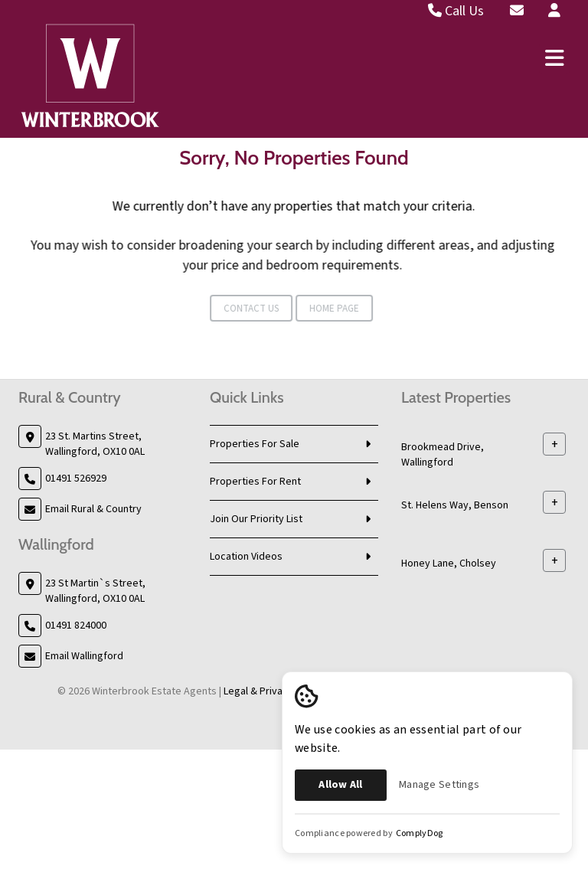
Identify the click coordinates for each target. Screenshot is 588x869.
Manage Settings (439, 785)
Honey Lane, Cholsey (449, 564)
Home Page (309, 309)
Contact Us (226, 309)
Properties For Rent (255, 482)
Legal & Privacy (258, 691)
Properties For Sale (255, 444)
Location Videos (246, 557)
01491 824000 (76, 626)
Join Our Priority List (256, 519)
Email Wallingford (84, 656)
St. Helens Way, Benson (455, 505)
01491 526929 (76, 479)
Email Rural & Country (93, 509)
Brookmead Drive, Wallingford (443, 455)
